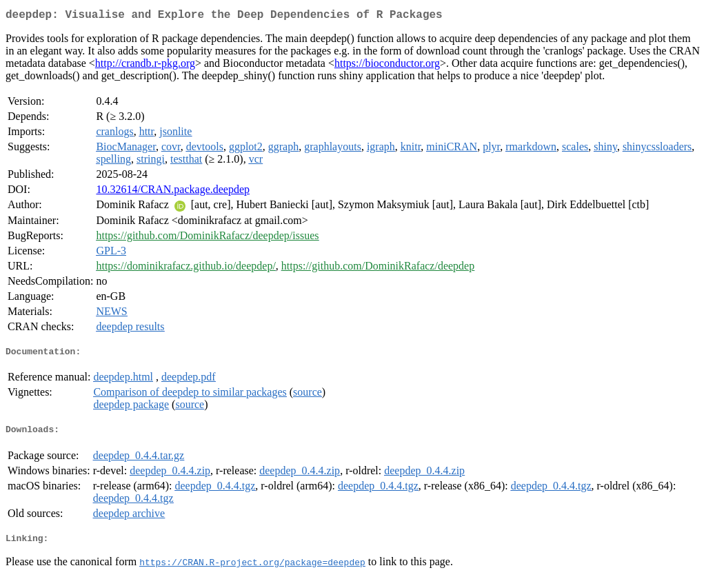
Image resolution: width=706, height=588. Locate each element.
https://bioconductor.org (387, 66)
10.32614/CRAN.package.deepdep (173, 192)
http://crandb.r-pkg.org (145, 66)
